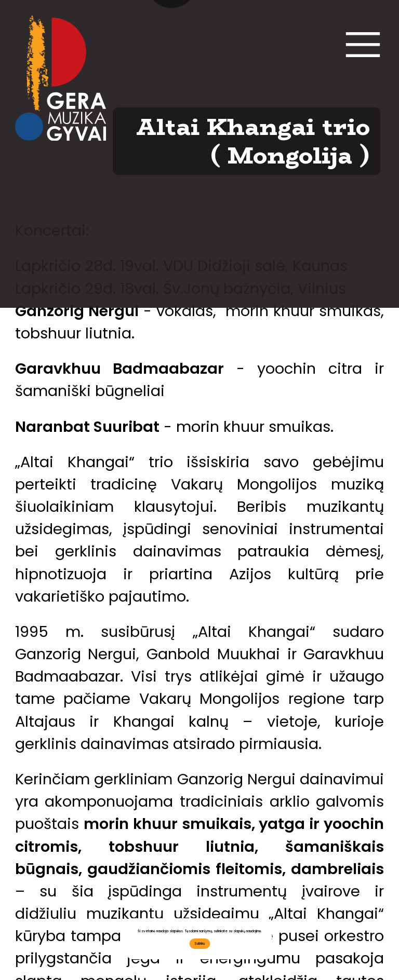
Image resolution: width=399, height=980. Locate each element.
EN (228, 303)
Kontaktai (200, 65)
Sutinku (199, 943)
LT (172, 303)
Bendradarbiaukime (200, 230)
